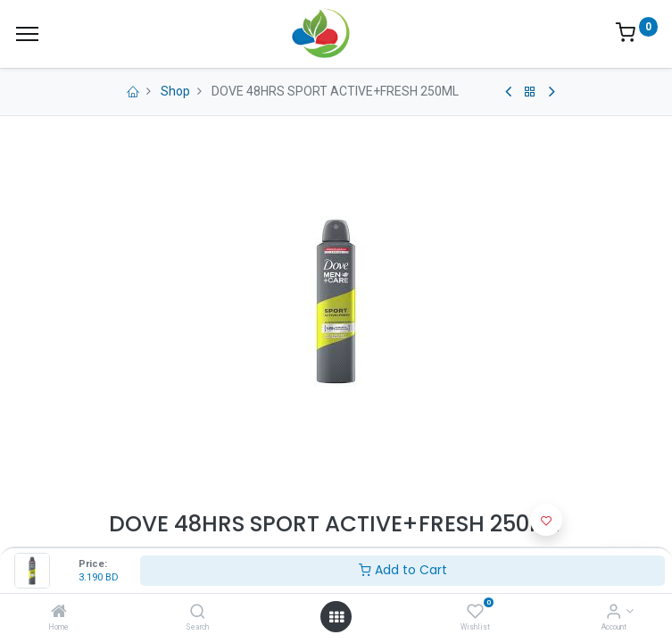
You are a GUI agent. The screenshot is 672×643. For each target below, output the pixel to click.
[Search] (198, 613)
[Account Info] (614, 613)
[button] (546, 520)
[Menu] (27, 34)
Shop (175, 91)
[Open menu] (336, 617)
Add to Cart (403, 570)
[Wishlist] (475, 613)
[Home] (59, 613)
